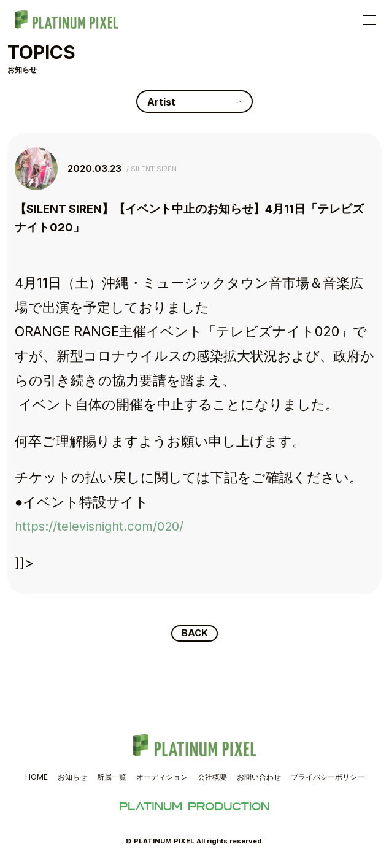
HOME (37, 778)
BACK (195, 634)
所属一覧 (112, 778)
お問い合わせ (259, 778)
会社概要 (212, 778)
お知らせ (72, 778)
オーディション (162, 778)
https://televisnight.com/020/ (110, 526)
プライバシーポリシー (328, 778)
